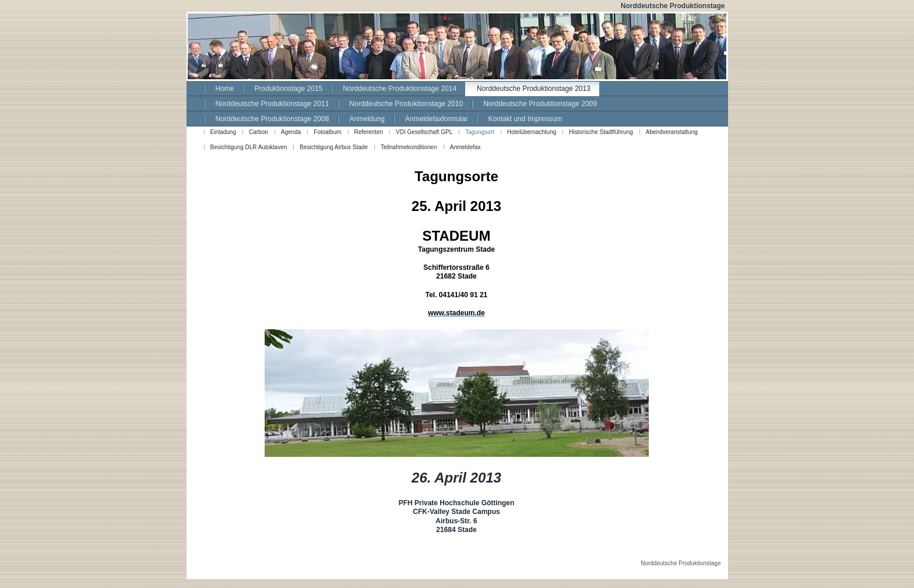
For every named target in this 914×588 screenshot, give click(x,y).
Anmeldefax (465, 147)
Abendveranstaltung (672, 132)
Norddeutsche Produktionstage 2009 (540, 104)
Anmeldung (367, 119)
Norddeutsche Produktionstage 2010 (406, 104)
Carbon (259, 132)
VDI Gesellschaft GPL (424, 132)
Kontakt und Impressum (525, 119)
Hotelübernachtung (532, 132)
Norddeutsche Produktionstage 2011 (273, 104)
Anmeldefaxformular (436, 119)
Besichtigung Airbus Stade (334, 147)
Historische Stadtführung (601, 132)
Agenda (291, 132)
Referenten (369, 132)
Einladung (223, 132)
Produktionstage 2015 (289, 89)
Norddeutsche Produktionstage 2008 (273, 119)
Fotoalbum (327, 132)
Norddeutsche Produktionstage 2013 (534, 89)
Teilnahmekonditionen (409, 147)
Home (225, 89)
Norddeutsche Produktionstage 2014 (400, 89)
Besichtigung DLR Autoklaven (249, 147)
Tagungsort (479, 132)
